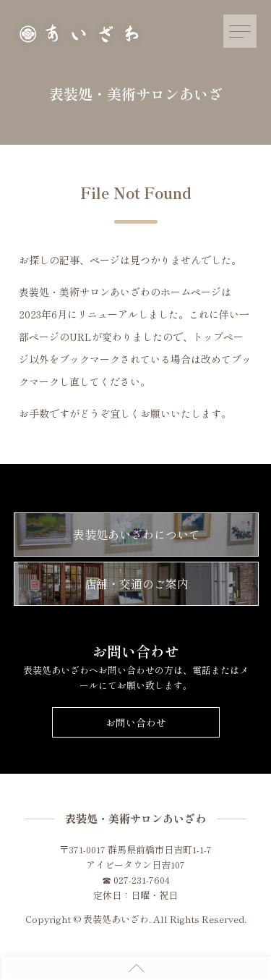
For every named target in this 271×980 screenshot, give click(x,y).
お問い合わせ (136, 722)
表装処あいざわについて (137, 534)
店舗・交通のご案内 (137, 583)
